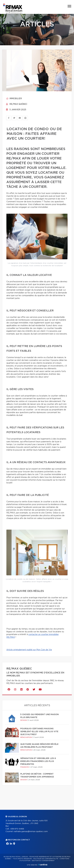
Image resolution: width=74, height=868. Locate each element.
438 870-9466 (17, 829)
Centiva (43, 865)
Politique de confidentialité (46, 859)
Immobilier (14, 99)
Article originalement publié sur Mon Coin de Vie (29, 650)
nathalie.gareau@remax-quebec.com (31, 832)
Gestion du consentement (43, 861)
